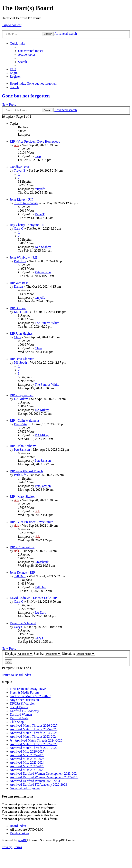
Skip (38, 156)
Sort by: (47, 654)
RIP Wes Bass (19, 283)
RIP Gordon (18, 308)
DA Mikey (21, 399)
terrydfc (40, 189)
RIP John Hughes (21, 333)
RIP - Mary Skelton (23, 497)
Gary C (19, 228)
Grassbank (42, 562)
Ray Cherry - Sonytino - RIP (29, 225)
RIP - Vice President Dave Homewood (35, 141)
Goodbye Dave (20, 167)
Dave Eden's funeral (23, 623)
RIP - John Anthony (23, 446)
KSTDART (21, 312)
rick (16, 145)
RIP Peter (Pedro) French (26, 471)
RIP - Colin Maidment (24, 421)
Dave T (40, 214)
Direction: (78, 654)
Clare (17, 337)
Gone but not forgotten (26, 96)
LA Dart (40, 613)
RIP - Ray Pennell (22, 395)
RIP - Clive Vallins (22, 547)
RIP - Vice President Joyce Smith (32, 522)
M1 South (20, 363)
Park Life (20, 261)
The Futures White (26, 203)
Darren (18, 287)
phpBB (23, 840)
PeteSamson (43, 272)
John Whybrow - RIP (24, 257)
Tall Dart (20, 576)
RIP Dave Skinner (22, 359)
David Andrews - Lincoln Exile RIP (33, 598)
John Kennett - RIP (22, 573)
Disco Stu (20, 424)
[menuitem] (30, 51)
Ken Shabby (43, 247)
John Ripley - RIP (22, 199)
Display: (19, 654)
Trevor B (20, 170)
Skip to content (12, 25)
